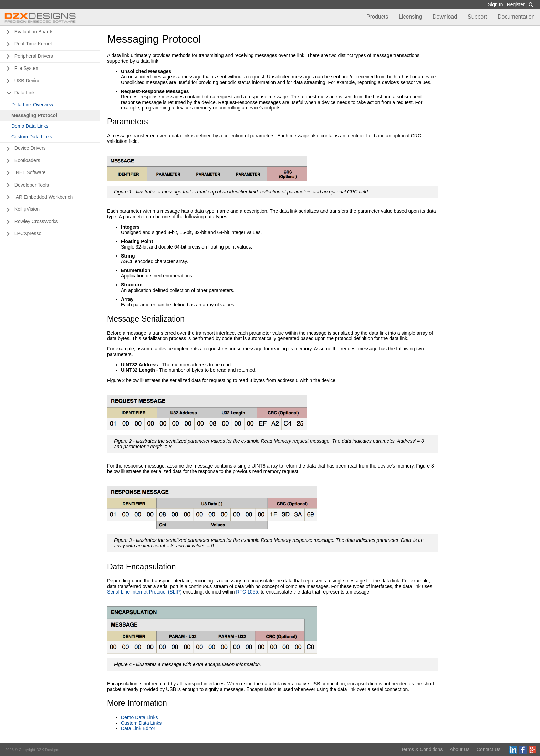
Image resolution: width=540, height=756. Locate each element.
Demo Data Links (139, 717)
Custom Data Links (141, 723)
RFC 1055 (247, 592)
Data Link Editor (138, 728)
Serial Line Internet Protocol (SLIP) (144, 592)
